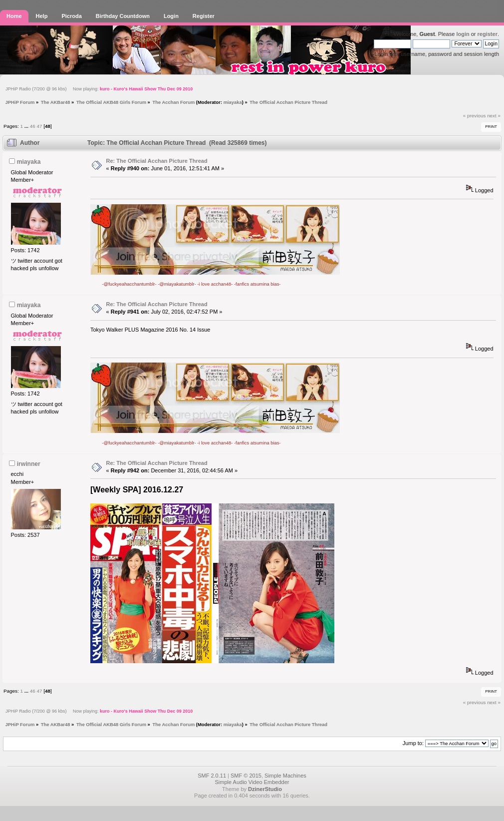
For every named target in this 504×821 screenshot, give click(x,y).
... (27, 126)
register (488, 34)
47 (39, 126)
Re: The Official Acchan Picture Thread (157, 161)
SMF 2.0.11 (212, 776)
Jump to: (413, 743)
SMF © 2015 (246, 776)
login (463, 34)
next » (494, 116)
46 (33, 126)
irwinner (29, 464)
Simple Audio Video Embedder (252, 782)
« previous (475, 116)
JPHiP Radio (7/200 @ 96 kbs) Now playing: (99, 89)
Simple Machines (285, 776)
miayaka (233, 102)
